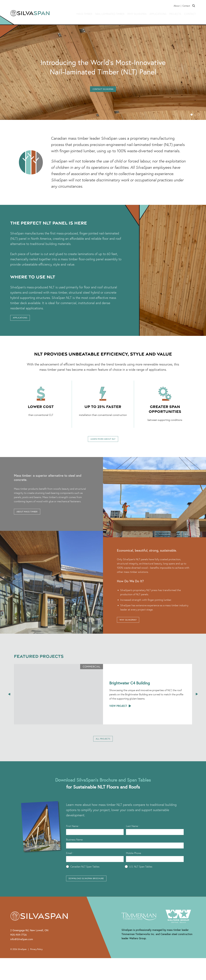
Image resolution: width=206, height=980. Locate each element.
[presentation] (10, 700)
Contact (186, 6)
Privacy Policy (36, 958)
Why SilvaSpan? (132, 625)
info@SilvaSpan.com (22, 948)
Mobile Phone (133, 860)
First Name (73, 833)
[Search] (194, 6)
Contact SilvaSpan (103, 90)
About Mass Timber (31, 516)
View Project (118, 711)
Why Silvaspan (137, 14)
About (177, 6)
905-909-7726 (18, 943)
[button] (192, 115)
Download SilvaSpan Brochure (92, 886)
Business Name (74, 847)
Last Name (133, 833)
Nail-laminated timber (110, 14)
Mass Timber (84, 14)
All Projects (103, 745)
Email (70, 860)
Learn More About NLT (103, 441)
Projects (175, 14)
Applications (158, 14)
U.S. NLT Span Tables (141, 874)
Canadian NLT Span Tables (85, 874)
